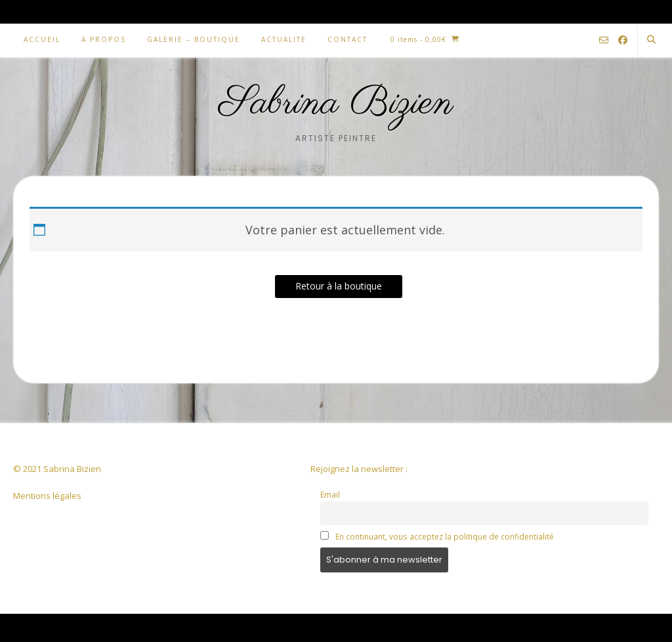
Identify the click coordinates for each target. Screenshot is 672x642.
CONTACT (347, 39)
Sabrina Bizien (336, 104)
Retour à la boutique (339, 286)
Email (330, 494)
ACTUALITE (284, 39)
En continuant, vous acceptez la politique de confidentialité (445, 536)
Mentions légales (47, 496)
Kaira (96, 627)
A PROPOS (104, 39)
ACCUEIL (42, 39)
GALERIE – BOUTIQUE (194, 39)
